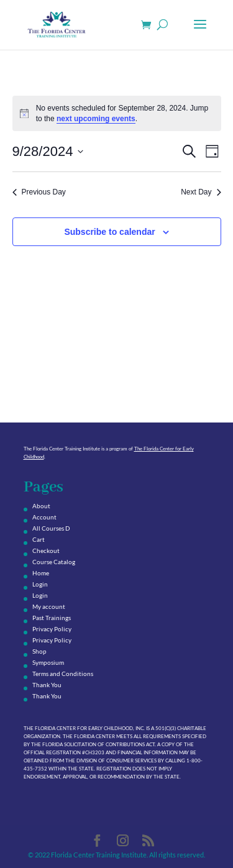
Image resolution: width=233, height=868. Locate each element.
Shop (39, 651)
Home (41, 573)
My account (49, 606)
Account (44, 517)
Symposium (48, 662)
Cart (39, 539)
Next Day (201, 192)
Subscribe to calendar (109, 232)
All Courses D (51, 528)
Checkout (46, 550)
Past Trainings (52, 618)
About (41, 506)
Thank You (47, 685)
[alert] (117, 113)
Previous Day (39, 192)
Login (40, 584)
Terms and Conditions (63, 674)
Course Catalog (54, 562)
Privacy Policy (52, 629)
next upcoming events (96, 119)
